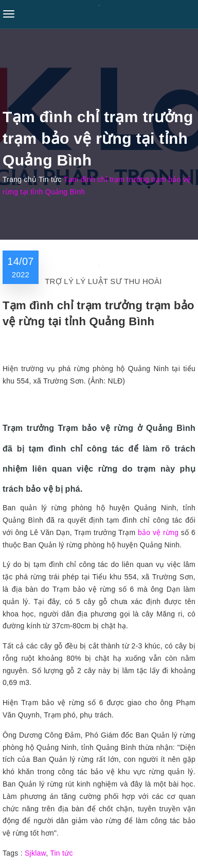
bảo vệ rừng (158, 532)
